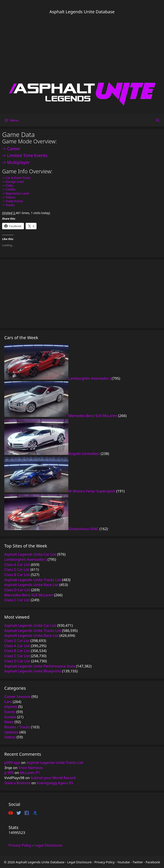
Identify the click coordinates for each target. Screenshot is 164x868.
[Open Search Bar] (158, 120)
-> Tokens (9, 197)
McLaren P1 (30, 773)
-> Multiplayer (16, 162)
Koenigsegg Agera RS (55, 783)
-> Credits (9, 189)
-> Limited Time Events (25, 155)
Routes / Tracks (17, 727)
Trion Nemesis (31, 768)
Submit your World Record (53, 778)
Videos (10, 737)
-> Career (11, 149)
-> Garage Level (13, 182)
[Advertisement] (82, 48)
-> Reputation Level (16, 193)
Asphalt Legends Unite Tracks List (55, 762)
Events (10, 712)
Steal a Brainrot (17, 783)
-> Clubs (8, 185)
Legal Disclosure (48, 845)
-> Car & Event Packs (16, 178)
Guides (10, 717)
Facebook (153, 862)
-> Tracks (8, 205)
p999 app (12, 762)
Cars (8, 702)
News (9, 722)
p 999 (9, 773)
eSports (11, 707)
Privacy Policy (20, 845)
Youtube (123, 862)
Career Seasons (17, 696)
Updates (11, 732)
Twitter (138, 862)
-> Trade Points (13, 201)
